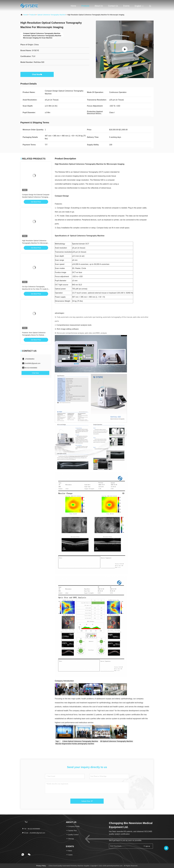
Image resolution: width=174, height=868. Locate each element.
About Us (99, 6)
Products (85, 6)
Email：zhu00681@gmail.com (34, 833)
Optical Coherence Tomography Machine (51, 15)
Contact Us (113, 6)
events (126, 6)
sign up (146, 846)
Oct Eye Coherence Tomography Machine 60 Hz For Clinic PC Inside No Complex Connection (36, 289)
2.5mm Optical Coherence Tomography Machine (80, 741)
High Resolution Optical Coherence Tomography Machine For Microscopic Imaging (35, 243)
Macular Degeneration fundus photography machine (75, 744)
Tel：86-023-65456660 (31, 829)
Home (73, 6)
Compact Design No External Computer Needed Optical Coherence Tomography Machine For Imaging (36, 197)
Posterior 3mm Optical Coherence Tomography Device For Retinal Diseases (34, 335)
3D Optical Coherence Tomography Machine (116, 741)
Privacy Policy (41, 866)
